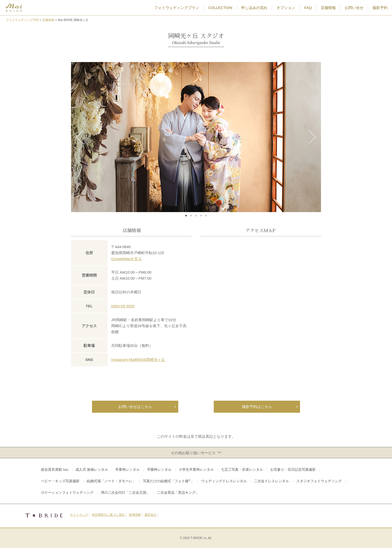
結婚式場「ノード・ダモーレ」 (111, 481)
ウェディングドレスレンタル (224, 481)
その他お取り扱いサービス (196, 453)
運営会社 (150, 515)
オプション (286, 8)
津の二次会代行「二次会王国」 (125, 493)
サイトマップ (79, 515)
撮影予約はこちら (257, 407)
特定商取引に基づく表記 (108, 515)
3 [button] (196, 216)
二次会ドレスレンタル (271, 481)
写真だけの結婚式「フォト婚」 (168, 481)
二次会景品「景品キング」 (178, 493)
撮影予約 (380, 8)
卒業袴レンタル (127, 470)
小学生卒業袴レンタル (196, 470)
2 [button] (191, 216)
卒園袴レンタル (159, 470)
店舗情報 (328, 8)
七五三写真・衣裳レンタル (242, 470)
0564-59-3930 (123, 306)
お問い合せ (354, 8)
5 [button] (206, 216)
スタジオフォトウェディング (319, 481)
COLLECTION (220, 8)
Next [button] (312, 137)
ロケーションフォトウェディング (67, 493)
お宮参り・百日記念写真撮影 (293, 470)
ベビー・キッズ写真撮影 (60, 481)
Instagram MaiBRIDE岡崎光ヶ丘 (138, 360)
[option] (196, 137)
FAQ (308, 8)
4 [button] (201, 216)
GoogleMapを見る (127, 259)
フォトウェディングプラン (177, 8)
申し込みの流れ (254, 8)
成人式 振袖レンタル (92, 470)
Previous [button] (80, 137)
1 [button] (186, 216)
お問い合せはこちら (135, 407)
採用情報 (135, 515)
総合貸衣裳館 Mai (55, 470)
